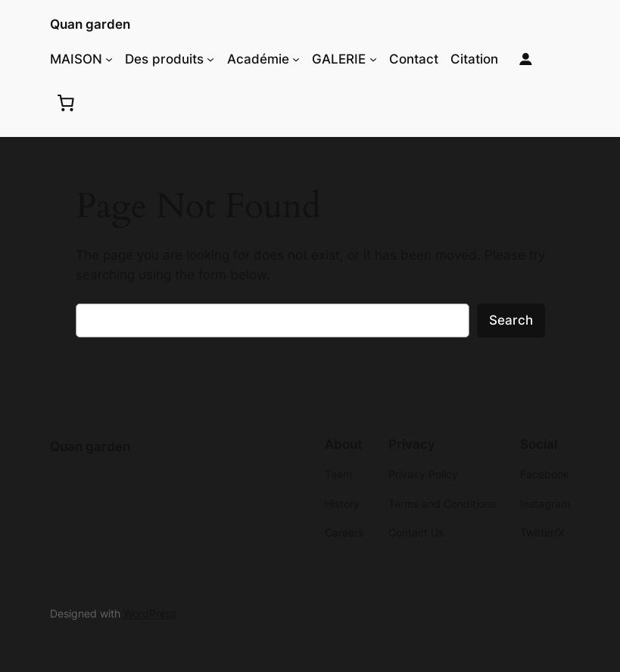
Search (511, 320)
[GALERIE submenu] (373, 59)
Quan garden (90, 24)
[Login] (526, 59)
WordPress (150, 613)
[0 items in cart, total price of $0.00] (66, 102)
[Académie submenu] (296, 59)
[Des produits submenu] (210, 59)
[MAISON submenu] (109, 59)
